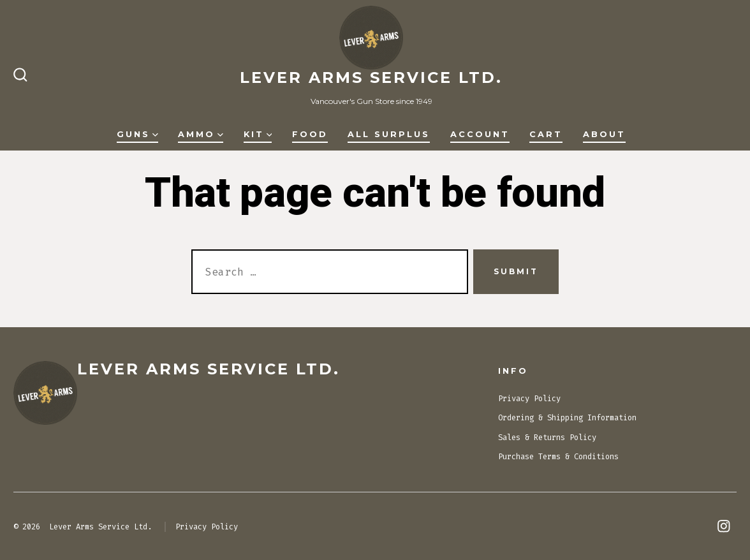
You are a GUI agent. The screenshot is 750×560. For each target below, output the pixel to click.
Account (480, 134)
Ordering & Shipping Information (567, 418)
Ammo (201, 134)
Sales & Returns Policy (547, 438)
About (604, 134)
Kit (258, 134)
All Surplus (389, 134)
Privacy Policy (529, 399)
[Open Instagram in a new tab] (724, 526)
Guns (137, 134)
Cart (546, 134)
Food (310, 134)
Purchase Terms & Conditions (558, 457)
